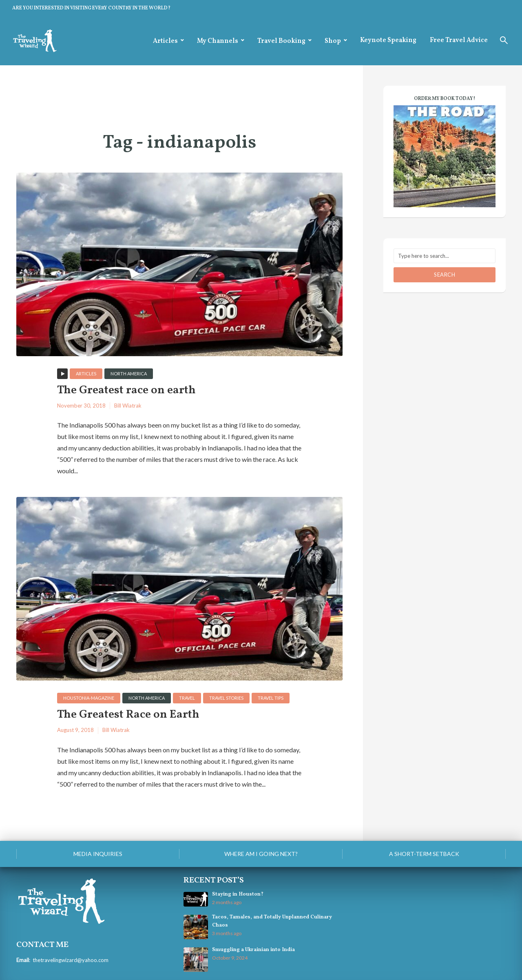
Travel (187, 698)
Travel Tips (271, 698)
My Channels (218, 41)
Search (445, 275)
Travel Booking (281, 41)
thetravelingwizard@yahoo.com (71, 960)
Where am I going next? (261, 854)
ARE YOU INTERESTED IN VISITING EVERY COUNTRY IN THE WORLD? (91, 8)
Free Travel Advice (459, 40)
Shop (333, 41)
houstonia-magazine (89, 698)
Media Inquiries (98, 854)
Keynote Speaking (388, 40)
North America (129, 374)
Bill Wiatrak (128, 406)
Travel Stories (226, 698)
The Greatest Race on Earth (128, 715)
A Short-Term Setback (424, 854)
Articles (165, 41)
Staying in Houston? (238, 894)
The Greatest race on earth (126, 391)
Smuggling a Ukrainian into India (253, 950)
